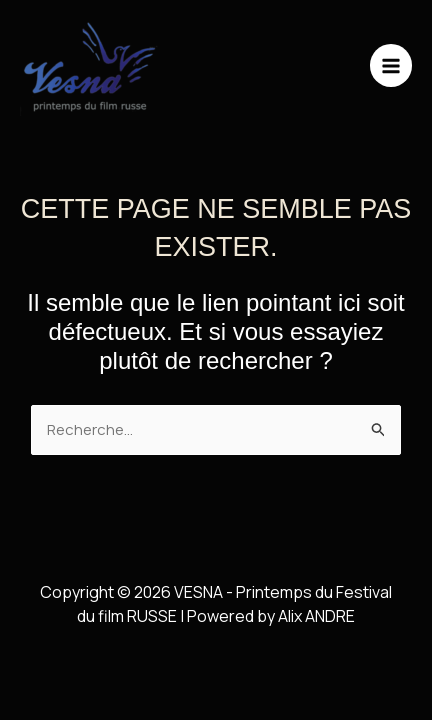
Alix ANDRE (316, 616)
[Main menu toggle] (391, 65)
